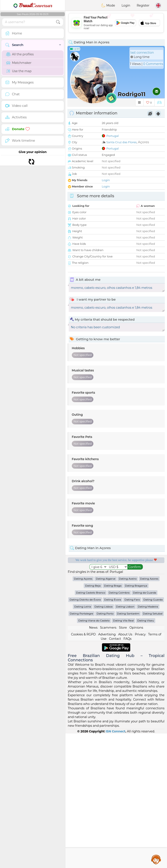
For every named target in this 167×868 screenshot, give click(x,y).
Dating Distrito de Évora (85, 734)
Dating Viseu (146, 755)
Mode (108, 5)
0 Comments (153, 64)
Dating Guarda (153, 734)
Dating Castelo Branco (91, 727)
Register (143, 5)
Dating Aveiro (128, 713)
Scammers (108, 762)
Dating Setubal (153, 748)
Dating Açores (83, 713)
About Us (125, 769)
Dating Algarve (105, 713)
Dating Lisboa (103, 741)
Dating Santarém (128, 748)
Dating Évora (113, 734)
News (93, 762)
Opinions (136, 762)
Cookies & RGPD (83, 769)
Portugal (113, 136)
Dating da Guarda (144, 727)
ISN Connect (116, 866)
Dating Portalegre (82, 748)
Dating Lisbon (125, 741)
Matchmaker (19, 63)
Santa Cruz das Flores (121, 142)
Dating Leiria (83, 741)
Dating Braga (113, 720)
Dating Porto (105, 748)
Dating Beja (93, 720)
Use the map (19, 71)
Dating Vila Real (123, 755)
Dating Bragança (136, 720)
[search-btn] (58, 22)
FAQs (128, 773)
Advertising (107, 769)
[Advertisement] (116, 23)
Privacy (140, 769)
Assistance (156, 859)
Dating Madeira (148, 741)
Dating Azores (149, 713)
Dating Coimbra (119, 727)
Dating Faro (132, 734)
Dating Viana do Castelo (94, 755)
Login (126, 5)
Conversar (33, 5)
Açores (143, 142)
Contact (115, 773)
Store (123, 762)
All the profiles (20, 54)
